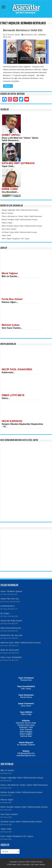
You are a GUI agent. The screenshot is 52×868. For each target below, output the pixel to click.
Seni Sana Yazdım (9, 814)
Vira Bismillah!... (10, 192)
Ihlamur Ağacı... (10, 302)
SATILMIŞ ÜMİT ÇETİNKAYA (18, 163)
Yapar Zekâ (6, 829)
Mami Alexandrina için (11, 628)
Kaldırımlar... (8, 372)
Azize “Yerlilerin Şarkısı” (12, 591)
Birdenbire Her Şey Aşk (11, 635)
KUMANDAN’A (8, 606)
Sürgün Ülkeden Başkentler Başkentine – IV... (22, 425)
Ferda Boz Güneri (12, 299)
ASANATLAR (30, 35)
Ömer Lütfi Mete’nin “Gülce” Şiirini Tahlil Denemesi (24, 785)
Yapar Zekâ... (8, 166)
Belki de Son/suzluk (10, 650)
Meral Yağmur (10, 273)
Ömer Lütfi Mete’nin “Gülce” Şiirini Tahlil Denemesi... (20, 139)
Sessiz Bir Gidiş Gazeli (11, 621)
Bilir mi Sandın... (10, 276)
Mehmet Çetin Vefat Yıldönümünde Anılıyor (21, 643)
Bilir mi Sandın (7, 770)
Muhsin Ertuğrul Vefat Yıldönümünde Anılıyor (21, 792)
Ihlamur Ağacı (7, 800)
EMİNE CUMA (10, 189)
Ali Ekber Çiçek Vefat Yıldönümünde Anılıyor (21, 822)
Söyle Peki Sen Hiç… (11, 599)
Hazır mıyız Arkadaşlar (11, 657)
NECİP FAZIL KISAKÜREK (17, 369)
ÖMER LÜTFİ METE (13, 395)
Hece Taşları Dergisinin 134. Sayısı (17, 836)
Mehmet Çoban (11, 325)
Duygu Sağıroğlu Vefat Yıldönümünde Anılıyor (22, 778)
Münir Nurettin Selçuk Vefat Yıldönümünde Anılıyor (24, 807)
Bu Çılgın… (6, 613)
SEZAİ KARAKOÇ (12, 421)
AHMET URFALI (11, 135)
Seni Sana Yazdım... (12, 328)
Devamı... (8, 86)
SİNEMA (42, 35)
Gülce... (6, 398)
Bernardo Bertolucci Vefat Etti (23, 30)
